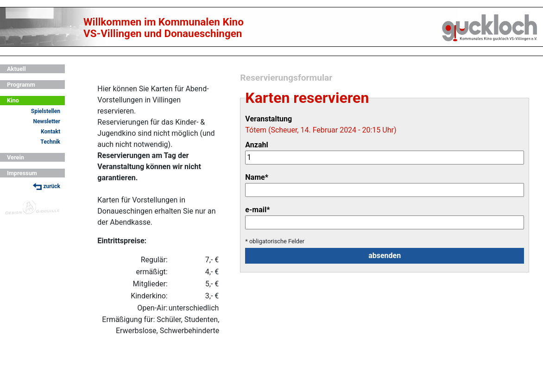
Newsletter (47, 121)
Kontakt (51, 132)
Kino (13, 100)
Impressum (22, 173)
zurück (47, 187)
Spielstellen (46, 111)
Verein (16, 157)
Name (257, 177)
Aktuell (16, 69)
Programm (21, 85)
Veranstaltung (268, 119)
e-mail (257, 210)
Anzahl (256, 145)
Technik (50, 142)
